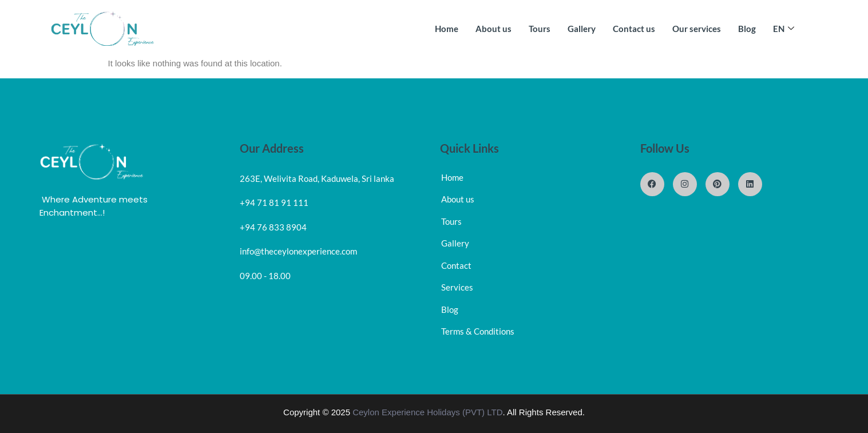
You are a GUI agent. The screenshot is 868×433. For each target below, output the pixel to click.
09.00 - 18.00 (265, 276)
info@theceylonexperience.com (298, 251)
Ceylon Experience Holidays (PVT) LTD (427, 412)
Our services (697, 29)
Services (457, 287)
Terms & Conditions (478, 331)
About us (494, 29)
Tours (540, 29)
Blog (747, 29)
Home (447, 29)
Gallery (582, 29)
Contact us (634, 29)
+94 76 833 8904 (273, 227)
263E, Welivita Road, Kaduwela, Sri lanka (317, 178)
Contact (456, 265)
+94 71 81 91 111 (274, 202)
